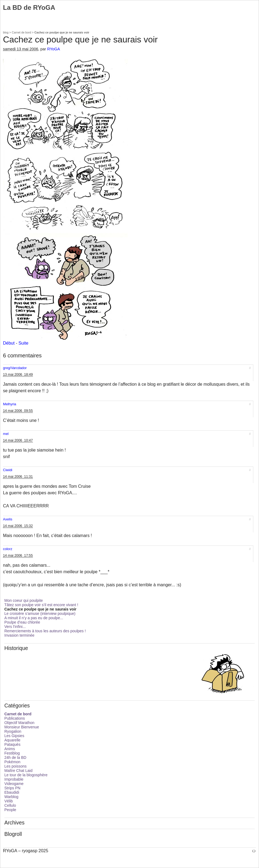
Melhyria (10, 404)
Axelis (8, 519)
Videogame (14, 784)
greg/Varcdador (15, 368)
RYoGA (53, 49)
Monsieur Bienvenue (22, 727)
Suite (23, 343)
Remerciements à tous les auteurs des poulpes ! (45, 631)
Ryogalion (13, 731)
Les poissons (15, 766)
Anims (10, 749)
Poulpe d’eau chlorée (22, 622)
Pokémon (12, 762)
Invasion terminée (19, 635)
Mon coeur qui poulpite (24, 600)
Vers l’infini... (15, 627)
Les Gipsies (14, 736)
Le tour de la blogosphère (26, 775)
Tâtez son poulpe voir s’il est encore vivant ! (41, 605)
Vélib (9, 801)
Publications (15, 718)
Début (9, 343)
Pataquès (12, 744)
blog (6, 32)
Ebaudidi (12, 792)
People (10, 810)
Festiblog (12, 753)
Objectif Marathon (19, 723)
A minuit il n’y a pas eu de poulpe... (34, 618)
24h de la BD (15, 757)
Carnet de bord (21, 32)
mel (6, 434)
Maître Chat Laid (18, 771)
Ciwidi (8, 470)
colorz (8, 549)
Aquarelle (12, 740)
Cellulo (10, 805)
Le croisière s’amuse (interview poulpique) (40, 614)
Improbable (14, 779)
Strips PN (12, 788)
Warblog (11, 797)
